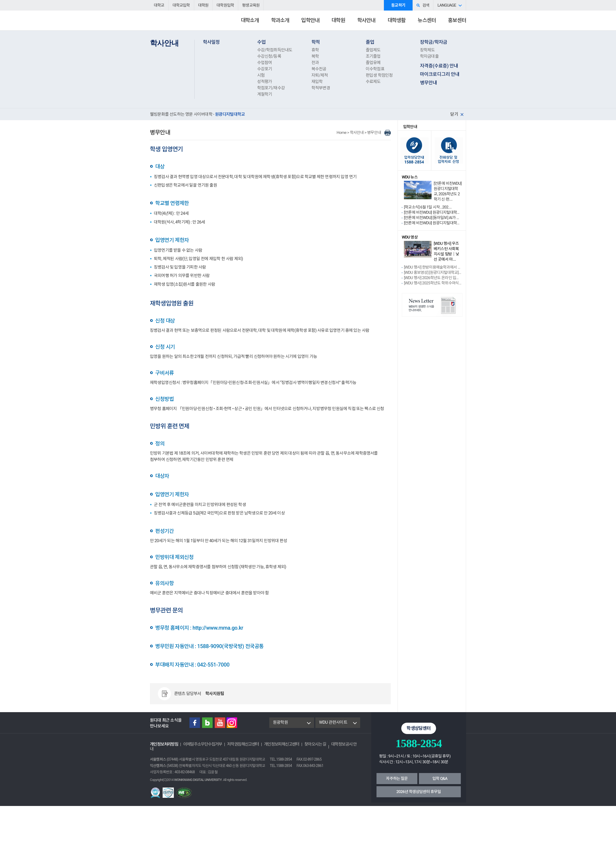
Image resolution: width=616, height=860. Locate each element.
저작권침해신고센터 (243, 744)
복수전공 (319, 69)
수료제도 (373, 82)
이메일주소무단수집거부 (202, 744)
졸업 (370, 42)
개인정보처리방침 (164, 744)
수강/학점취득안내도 (275, 50)
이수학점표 (375, 69)
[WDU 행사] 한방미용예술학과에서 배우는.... (433, 267)
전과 (315, 63)
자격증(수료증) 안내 (439, 66)
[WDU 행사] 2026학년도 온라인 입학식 (433, 278)
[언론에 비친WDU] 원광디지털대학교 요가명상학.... (433, 212)
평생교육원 (251, 5)
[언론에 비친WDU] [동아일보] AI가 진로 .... (433, 218)
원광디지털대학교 (179, 23)
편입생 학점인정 (379, 75)
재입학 (317, 82)
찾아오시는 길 (315, 744)
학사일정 (211, 42)
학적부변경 (321, 88)
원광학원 (280, 722)
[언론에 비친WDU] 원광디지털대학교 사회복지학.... (433, 223)
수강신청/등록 (269, 56)
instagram (232, 723)
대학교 (159, 5)
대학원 (203, 5)
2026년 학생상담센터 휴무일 (419, 792)
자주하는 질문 (397, 779)
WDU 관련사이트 (333, 722)
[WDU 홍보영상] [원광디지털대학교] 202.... (433, 273)
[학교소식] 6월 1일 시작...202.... (428, 207)
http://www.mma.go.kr (218, 628)
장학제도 (427, 50)
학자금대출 (429, 56)
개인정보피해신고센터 (282, 744)
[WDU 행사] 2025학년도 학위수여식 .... (433, 283)
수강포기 (265, 69)
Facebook (195, 723)
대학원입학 (225, 5)
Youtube (220, 723)
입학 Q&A (440, 779)
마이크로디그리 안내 (440, 74)
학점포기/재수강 (271, 88)
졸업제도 (373, 50)
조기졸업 (373, 56)
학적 (316, 42)
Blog (207, 723)
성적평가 (265, 82)
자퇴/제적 (320, 75)
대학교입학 (181, 5)
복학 (315, 56)
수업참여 (265, 63)
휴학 (315, 50)
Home (342, 133)
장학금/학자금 (434, 42)
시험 (261, 75)
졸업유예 (373, 63)
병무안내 (429, 83)
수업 (261, 42)
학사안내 (357, 133)
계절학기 (265, 94)
